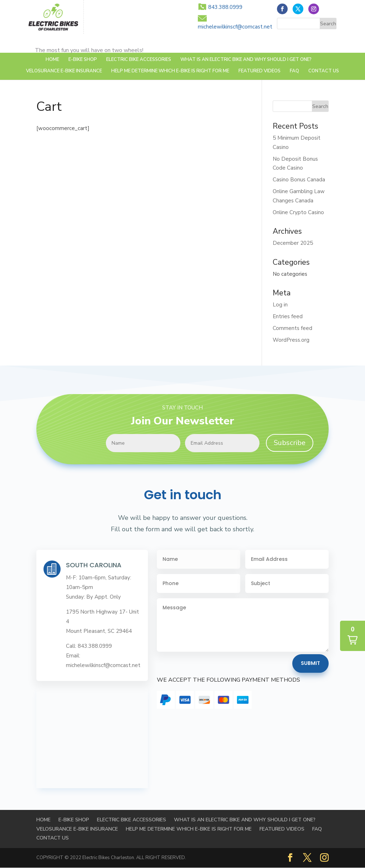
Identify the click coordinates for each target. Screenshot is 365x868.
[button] (353, 636)
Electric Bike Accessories (139, 60)
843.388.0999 (225, 7)
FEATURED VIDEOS (259, 71)
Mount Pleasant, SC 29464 (99, 631)
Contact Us (324, 71)
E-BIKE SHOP (83, 60)
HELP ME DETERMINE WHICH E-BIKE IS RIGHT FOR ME (170, 71)
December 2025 (293, 243)
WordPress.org (291, 340)
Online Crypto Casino (298, 212)
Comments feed (292, 328)
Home (52, 60)
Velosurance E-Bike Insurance (64, 71)
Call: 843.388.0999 (89, 646)
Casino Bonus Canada (299, 180)
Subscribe (290, 443)
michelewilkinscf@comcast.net (235, 27)
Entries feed (288, 316)
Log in (280, 305)
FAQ (294, 71)
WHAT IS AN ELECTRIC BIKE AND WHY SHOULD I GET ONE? (246, 60)
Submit (310, 663)
